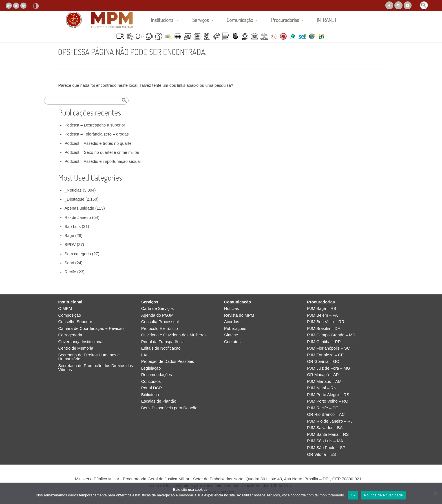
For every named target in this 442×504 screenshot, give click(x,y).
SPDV (70, 245)
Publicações (235, 329)
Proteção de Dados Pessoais (168, 362)
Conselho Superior (75, 322)
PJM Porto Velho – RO (328, 401)
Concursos (151, 382)
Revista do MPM (239, 315)
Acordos (232, 322)
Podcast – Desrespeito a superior (95, 125)
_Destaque (74, 199)
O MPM (65, 309)
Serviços (201, 20)
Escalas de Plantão (159, 401)
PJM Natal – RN (322, 388)
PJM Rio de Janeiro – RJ (330, 421)
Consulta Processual (160, 322)
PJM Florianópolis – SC (328, 348)
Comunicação (240, 20)
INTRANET (327, 20)
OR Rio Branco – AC (326, 415)
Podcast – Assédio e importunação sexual (103, 161)
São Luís (73, 227)
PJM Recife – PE (322, 408)
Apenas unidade (79, 208)
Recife (70, 272)
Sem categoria (78, 254)
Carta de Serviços (158, 309)
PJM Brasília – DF (323, 329)
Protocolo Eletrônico (160, 329)
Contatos (232, 342)
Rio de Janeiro (78, 217)
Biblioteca (150, 395)
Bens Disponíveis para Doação (169, 408)
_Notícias (73, 190)
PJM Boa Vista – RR (326, 322)
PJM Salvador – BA (325, 428)
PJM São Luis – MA (325, 441)
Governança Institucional (81, 342)
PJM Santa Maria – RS (328, 435)
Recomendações (157, 375)
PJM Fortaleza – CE (325, 355)
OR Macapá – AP (323, 375)
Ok (353, 495)
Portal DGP (152, 388)
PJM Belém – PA (322, 315)
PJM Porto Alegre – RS (328, 395)
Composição (69, 315)
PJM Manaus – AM (324, 382)
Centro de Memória (76, 348)
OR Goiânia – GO (323, 362)
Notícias (232, 309)
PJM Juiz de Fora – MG (329, 368)
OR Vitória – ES (321, 455)
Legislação (151, 368)
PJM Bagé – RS (322, 309)
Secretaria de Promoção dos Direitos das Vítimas (95, 368)
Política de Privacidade (383, 495)
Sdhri (69, 263)
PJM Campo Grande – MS (331, 335)
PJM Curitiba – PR (324, 342)
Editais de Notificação (161, 348)
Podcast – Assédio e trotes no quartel (99, 143)
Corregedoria (70, 335)
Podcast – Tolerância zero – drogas (97, 134)
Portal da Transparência (163, 342)
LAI (144, 355)
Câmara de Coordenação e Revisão (91, 329)
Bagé (69, 236)
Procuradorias (285, 20)
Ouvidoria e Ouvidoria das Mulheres (174, 335)
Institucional (163, 20)
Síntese (231, 335)
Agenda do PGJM (157, 315)
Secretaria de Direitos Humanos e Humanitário (89, 357)
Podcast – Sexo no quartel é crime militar (102, 152)
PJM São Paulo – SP (326, 448)
